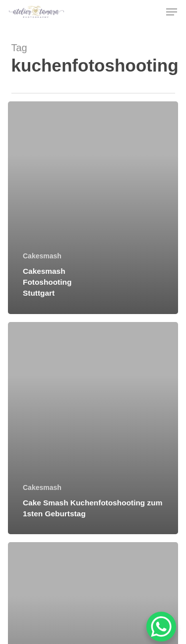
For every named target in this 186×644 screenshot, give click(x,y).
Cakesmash (42, 256)
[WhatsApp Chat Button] (161, 627)
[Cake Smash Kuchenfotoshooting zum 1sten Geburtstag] (93, 428)
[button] (172, 12)
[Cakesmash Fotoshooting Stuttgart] (93, 208)
